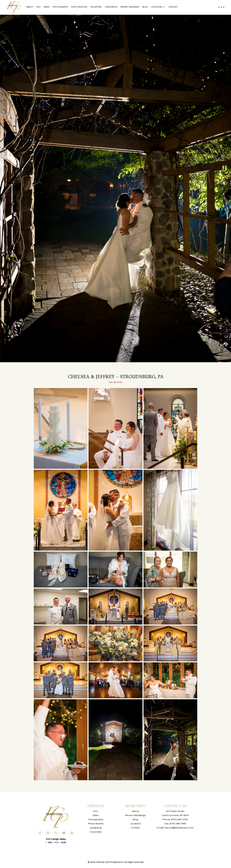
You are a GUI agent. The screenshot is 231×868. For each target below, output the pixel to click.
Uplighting (96, 7)
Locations (157, 7)
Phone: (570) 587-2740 (175, 819)
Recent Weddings (130, 7)
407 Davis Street (175, 811)
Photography (60, 7)
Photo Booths (79, 7)
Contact (173, 7)
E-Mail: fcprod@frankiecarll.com (175, 828)
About (30, 7)
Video (47, 7)
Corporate (111, 7)
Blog (145, 7)
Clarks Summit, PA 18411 (175, 815)
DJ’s (38, 7)
